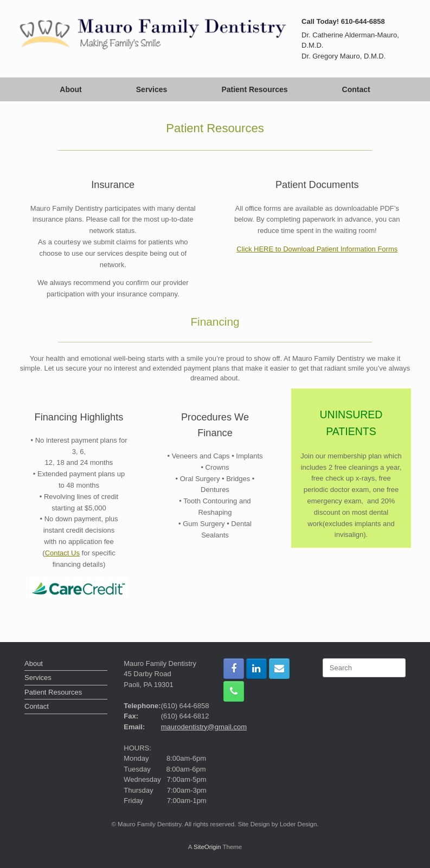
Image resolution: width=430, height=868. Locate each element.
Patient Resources (254, 89)
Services (152, 89)
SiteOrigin (207, 847)
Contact (356, 89)
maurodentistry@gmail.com (204, 727)
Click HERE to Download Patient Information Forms (317, 249)
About (70, 89)
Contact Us (62, 553)
